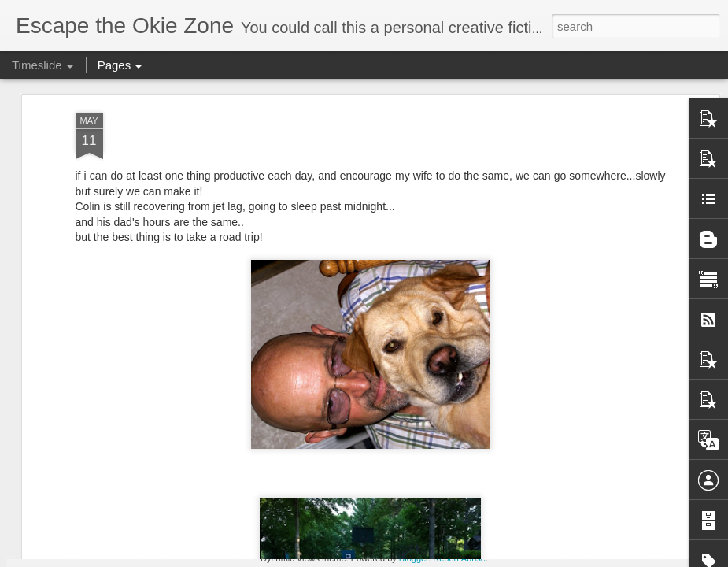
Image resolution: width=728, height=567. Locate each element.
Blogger (414, 558)
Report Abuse (459, 558)
